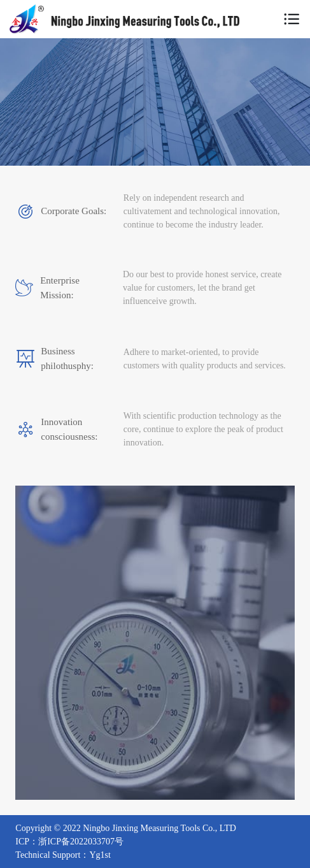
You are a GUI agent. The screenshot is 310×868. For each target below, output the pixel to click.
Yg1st (100, 855)
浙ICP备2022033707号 (81, 842)
